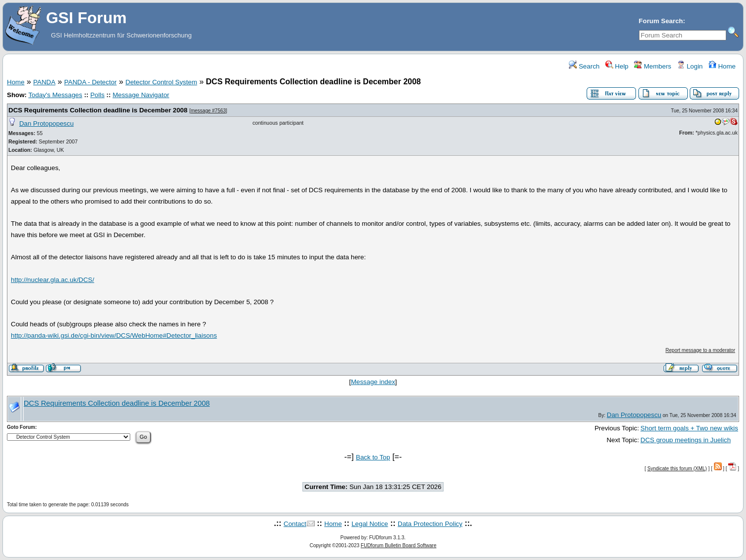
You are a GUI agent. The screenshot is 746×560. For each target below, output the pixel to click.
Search (584, 66)
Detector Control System (161, 82)
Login (690, 66)
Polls (97, 95)
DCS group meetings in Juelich (686, 440)
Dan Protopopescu (46, 123)
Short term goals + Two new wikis (689, 428)
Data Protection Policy (430, 524)
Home (722, 66)
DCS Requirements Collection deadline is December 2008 (98, 110)
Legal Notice (370, 524)
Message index (373, 382)
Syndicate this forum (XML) (677, 469)
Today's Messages (55, 95)
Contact (295, 524)
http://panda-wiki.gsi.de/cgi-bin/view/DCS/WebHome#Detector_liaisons (114, 335)
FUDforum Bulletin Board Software (398, 545)
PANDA (44, 82)
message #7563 (208, 111)
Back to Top (373, 457)
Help (617, 66)
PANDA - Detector (90, 82)
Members (653, 66)
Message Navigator (141, 95)
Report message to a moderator (700, 350)
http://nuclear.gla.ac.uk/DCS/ (53, 280)
